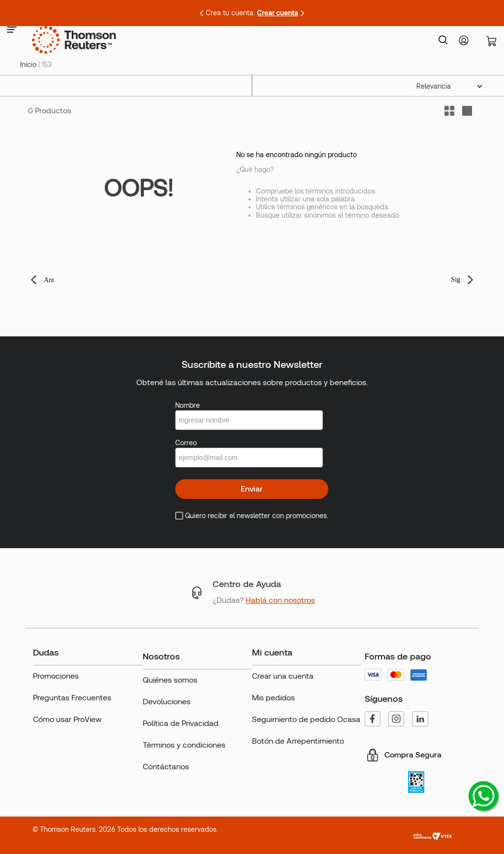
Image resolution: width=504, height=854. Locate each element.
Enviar (252, 489)
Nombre (188, 405)
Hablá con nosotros (280, 600)
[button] (12, 30)
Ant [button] (49, 280)
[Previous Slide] (202, 13)
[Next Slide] (302, 13)
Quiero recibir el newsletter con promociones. (257, 516)
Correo (186, 443)
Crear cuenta (278, 13)
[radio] (467, 111)
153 (47, 65)
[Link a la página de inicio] (28, 65)
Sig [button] (456, 279)
